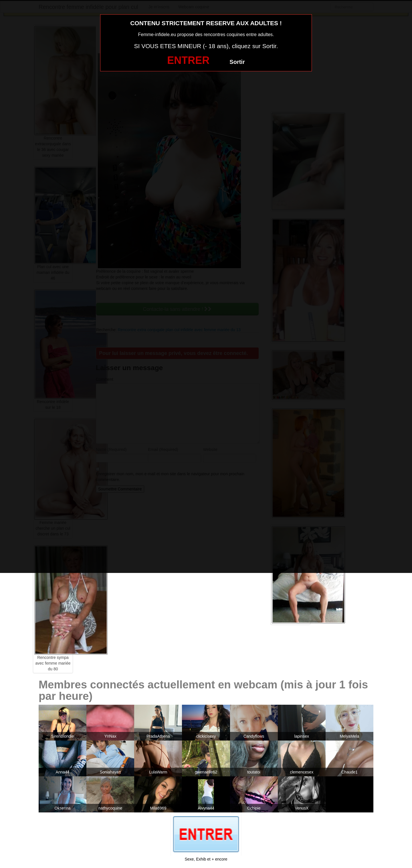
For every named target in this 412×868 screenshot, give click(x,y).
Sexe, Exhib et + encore (206, 859)
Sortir (237, 62)
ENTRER (188, 60)
